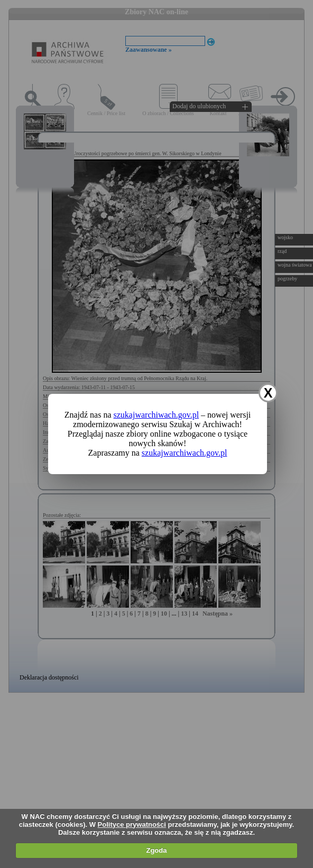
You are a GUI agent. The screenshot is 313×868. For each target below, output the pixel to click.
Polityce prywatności (132, 824)
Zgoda (156, 850)
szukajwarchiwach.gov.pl (156, 415)
